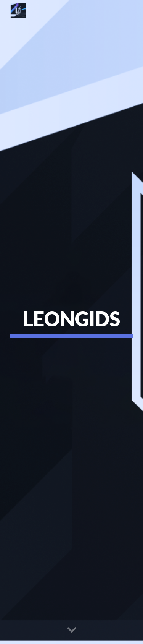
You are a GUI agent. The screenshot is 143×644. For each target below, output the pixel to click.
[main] (72, 322)
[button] (72, 630)
